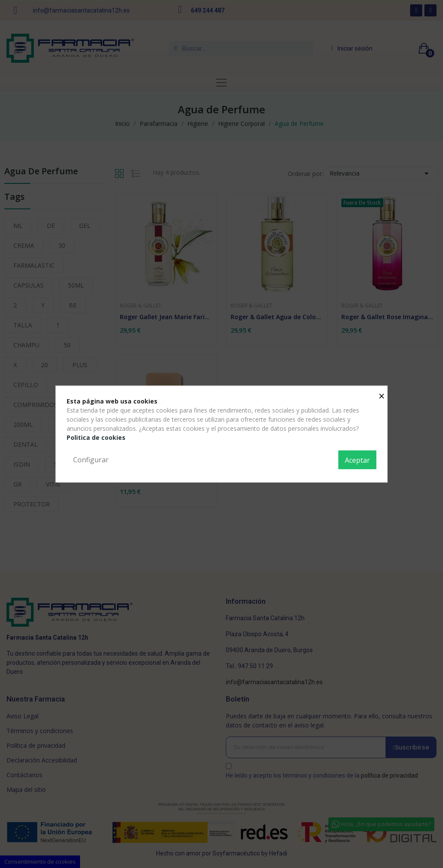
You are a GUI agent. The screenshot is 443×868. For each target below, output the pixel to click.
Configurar (91, 459)
